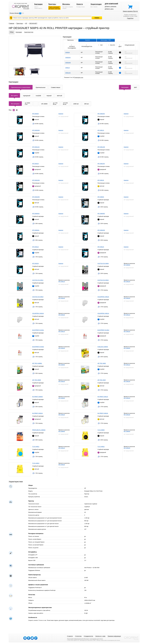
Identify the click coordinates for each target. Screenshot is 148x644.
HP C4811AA (36, 147)
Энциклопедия (96, 4)
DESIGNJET (33, 23)
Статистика (78, 636)
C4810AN (68, 63)
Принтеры (52, 4)
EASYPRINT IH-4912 (103, 330)
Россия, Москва (14, 13)
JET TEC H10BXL (37, 363)
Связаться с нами (100, 636)
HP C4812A (35, 164)
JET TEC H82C (102, 363)
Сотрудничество (88, 636)
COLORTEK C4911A (103, 313)
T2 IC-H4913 (36, 463)
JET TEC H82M (36, 380)
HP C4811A (101, 130)
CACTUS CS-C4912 (103, 280)
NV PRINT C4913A (103, 413)
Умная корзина (130, 11)
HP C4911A (35, 247)
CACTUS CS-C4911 (38, 280)
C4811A (68, 68)
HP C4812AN (36, 180)
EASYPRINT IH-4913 (38, 347)
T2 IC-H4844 (101, 430)
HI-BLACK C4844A (103, 347)
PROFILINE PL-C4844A (39, 430)
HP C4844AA (36, 214)
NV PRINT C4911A (103, 397)
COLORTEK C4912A (103, 297)
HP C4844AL (36, 230)
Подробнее (130, 18)
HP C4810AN (36, 130)
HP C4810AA (101, 114)
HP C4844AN (101, 230)
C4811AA (68, 73)
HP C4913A (35, 263)
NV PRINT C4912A (37, 413)
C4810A (68, 52)
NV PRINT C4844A (37, 397)
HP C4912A (101, 247)
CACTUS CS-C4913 (38, 297)
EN (23, 13)
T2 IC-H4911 (36, 447)
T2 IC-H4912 (101, 447)
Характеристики (29, 32)
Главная (11, 23)
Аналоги (61, 114)
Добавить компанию (111, 6)
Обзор (12, 32)
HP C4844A (101, 197)
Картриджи (38, 4)
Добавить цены (109, 9)
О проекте (70, 636)
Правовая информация (114, 636)
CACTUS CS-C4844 (103, 263)
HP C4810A (35, 114)
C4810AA (68, 58)
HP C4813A (101, 180)
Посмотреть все (79, 77)
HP (26, 23)
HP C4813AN (36, 197)
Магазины (66, 4)
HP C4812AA (101, 164)
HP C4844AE (101, 214)
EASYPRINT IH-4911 (38, 330)
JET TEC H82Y (102, 380)
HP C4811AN (101, 147)
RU (20, 13)
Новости (80, 4)
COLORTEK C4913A (38, 313)
